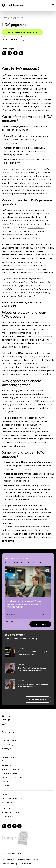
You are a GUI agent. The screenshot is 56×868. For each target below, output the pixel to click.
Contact (6, 786)
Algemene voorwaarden (27, 860)
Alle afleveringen (37, 699)
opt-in (37, 374)
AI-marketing (8, 744)
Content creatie (9, 740)
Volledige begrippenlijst (12, 17)
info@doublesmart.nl (11, 812)
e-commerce (22, 269)
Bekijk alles (40, 624)
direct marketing (36, 227)
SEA (4, 728)
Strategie (6, 720)
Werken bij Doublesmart (13, 778)
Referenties (7, 765)
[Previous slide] (7, 624)
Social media (8, 732)
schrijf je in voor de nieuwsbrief (22, 32)
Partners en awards (11, 769)
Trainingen (7, 749)
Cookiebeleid (25, 864)
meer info (14, 39)
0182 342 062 (8, 816)
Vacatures (6, 782)
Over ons (6, 761)
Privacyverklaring (10, 864)
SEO (4, 724)
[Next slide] (12, 624)
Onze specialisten (10, 773)
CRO (4, 736)
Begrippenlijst (8, 860)
